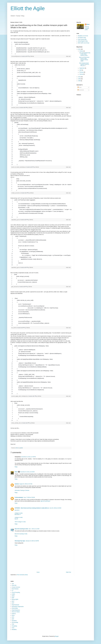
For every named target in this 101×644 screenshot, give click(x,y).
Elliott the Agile (28, 8)
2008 (79, 81)
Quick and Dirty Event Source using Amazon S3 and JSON (84, 59)
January (81, 74)
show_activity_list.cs (17, 423)
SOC (13, 617)
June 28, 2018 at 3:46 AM (55, 508)
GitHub (32, 56)
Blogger (57, 636)
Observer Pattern (16, 612)
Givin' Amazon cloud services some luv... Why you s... (84, 64)
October (81, 51)
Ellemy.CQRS (15, 599)
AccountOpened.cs (16, 56)
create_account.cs (16, 193)
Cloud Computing (16, 592)
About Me (14, 585)
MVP (13, 603)
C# (13, 591)
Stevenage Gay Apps (20, 541)
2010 (79, 77)
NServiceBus (15, 608)
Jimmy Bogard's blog (83, 41)
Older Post (68, 572)
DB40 (13, 596)
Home (38, 572)
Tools (13, 628)
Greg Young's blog (82, 39)
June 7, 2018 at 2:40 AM (29, 497)
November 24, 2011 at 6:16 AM (27, 472)
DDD (13, 598)
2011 (79, 49)
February (82, 72)
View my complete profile (87, 28)
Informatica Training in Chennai (22, 490)
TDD (13, 624)
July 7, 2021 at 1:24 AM (34, 529)
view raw (68, 56)
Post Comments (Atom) (22, 575)
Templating (14, 626)
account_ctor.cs (16, 108)
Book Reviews (15, 589)
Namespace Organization (18, 607)
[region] (41, 48)
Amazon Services (16, 587)
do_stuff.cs (14, 328)
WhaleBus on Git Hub (83, 36)
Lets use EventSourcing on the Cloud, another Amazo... (85, 54)
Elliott (16, 472)
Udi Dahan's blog (82, 38)
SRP (13, 619)
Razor (13, 615)
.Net (13, 584)
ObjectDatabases (16, 610)
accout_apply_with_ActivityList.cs (20, 396)
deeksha (17, 484)
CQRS (13, 594)
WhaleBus (14, 630)
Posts (80, 87)
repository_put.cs (16, 220)
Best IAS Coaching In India (21, 529)
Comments (81, 90)
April (81, 70)
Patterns (14, 614)
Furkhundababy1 (19, 497)
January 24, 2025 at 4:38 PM (32, 541)
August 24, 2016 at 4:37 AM (26, 484)
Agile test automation (45, 501)
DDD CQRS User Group (84, 43)
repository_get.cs (16, 267)
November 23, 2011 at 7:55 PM (28, 457)
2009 (79, 79)
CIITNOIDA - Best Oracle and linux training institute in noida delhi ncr (32, 508)
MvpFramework (16, 605)
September (82, 68)
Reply (16, 467)
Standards (14, 621)
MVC (13, 601)
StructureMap (15, 622)
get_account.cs (15, 287)
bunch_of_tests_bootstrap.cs (19, 167)
